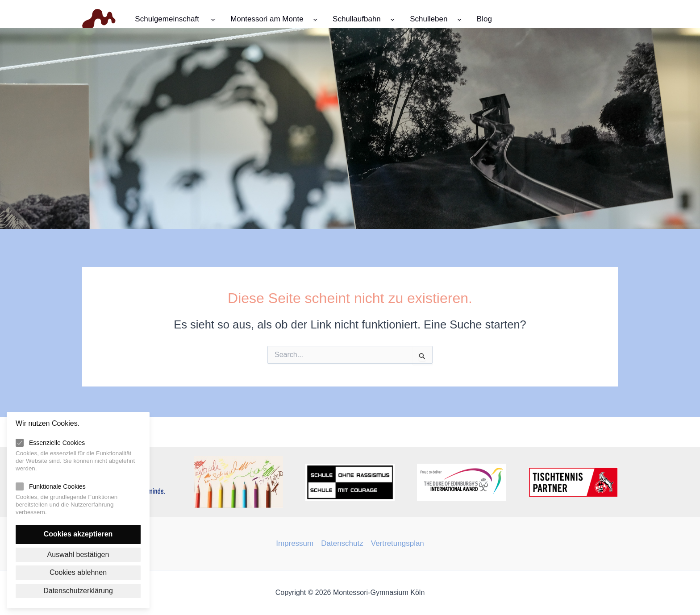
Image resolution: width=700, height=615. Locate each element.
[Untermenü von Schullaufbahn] (392, 19)
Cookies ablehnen (78, 572)
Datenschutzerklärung (78, 591)
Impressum (295, 543)
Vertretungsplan (398, 543)
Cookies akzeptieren (78, 534)
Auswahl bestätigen (78, 555)
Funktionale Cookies (57, 486)
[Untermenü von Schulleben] (459, 19)
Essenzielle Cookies (57, 443)
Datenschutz (342, 543)
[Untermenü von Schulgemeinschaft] (213, 19)
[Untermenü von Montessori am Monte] (315, 19)
